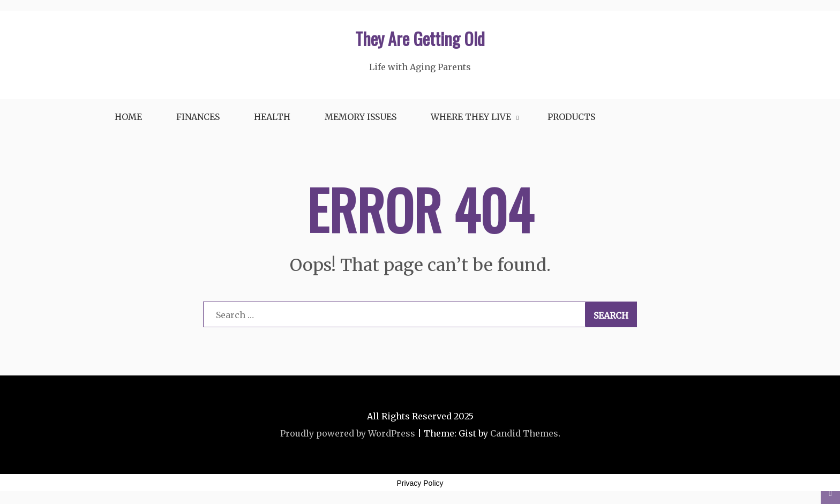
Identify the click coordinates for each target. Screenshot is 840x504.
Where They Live (471, 117)
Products (571, 117)
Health (272, 117)
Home (128, 117)
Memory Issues (361, 117)
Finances (198, 117)
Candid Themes (524, 433)
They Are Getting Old (420, 38)
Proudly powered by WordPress (348, 433)
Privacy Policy (420, 483)
